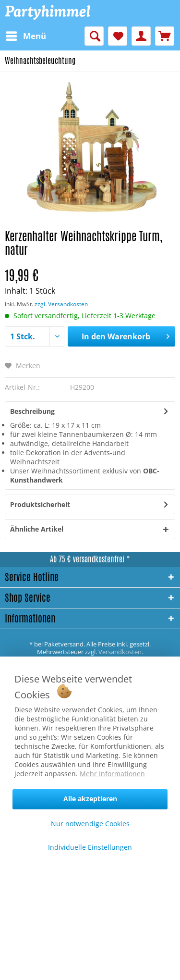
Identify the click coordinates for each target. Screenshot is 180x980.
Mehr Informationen (112, 774)
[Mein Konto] (141, 36)
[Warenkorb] (165, 36)
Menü (26, 35)
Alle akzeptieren (90, 799)
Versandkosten (120, 652)
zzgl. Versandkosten (61, 304)
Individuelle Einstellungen (90, 847)
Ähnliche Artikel (37, 529)
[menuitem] (25, 36)
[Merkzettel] (118, 36)
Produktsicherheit (40, 504)
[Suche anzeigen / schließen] (94, 36)
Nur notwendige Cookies (90, 824)
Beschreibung (32, 411)
